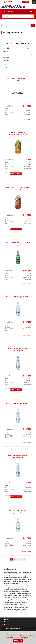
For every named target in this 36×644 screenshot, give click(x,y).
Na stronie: (6, 52)
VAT (7, 109)
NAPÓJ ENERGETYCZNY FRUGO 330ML (18, 80)
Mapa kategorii (18, 12)
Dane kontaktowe (10, 622)
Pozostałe (27, 113)
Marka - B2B (9, 113)
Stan (7, 115)
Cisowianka (27, 277)
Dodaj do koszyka (16, 174)
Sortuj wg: (6, 57)
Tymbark (28, 222)
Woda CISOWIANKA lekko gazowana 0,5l (18, 512)
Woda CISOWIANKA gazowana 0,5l (18, 297)
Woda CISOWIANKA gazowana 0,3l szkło (18, 244)
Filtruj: (5, 64)
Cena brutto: (10, 106)
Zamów (26, 2)
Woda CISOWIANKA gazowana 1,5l (18, 404)
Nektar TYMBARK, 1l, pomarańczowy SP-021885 (18, 133)
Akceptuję (18, 641)
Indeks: (7, 111)
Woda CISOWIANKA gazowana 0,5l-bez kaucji (18, 350)
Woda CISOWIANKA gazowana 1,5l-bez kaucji (18, 457)
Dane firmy (8, 619)
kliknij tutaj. (25, 638)
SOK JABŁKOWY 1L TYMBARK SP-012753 (18, 189)
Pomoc (7, 625)
